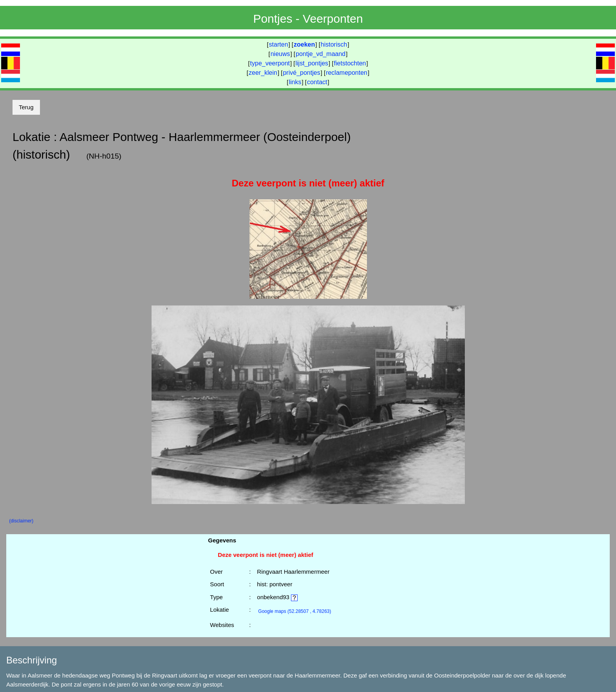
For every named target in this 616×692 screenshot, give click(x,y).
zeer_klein (263, 73)
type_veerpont (270, 63)
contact (317, 82)
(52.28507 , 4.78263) (294, 611)
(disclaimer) (21, 521)
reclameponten (347, 73)
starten (279, 44)
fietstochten (350, 63)
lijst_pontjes (312, 63)
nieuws (280, 54)
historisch (334, 44)
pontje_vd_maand (321, 54)
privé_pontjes (301, 73)
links (295, 82)
